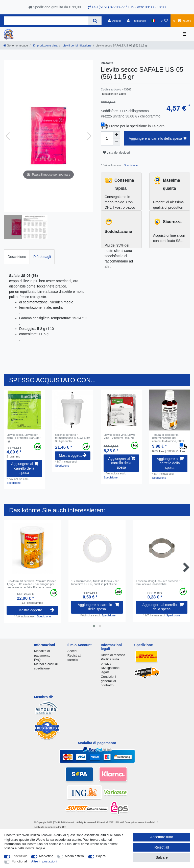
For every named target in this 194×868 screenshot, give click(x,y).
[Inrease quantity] (116, 135)
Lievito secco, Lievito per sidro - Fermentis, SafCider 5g (23, 438)
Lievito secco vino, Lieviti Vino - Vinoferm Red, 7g (119, 436)
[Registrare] (137, 21)
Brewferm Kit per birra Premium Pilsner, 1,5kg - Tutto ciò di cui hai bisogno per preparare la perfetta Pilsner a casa (31, 584)
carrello (73, 660)
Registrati (74, 655)
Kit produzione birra (45, 45)
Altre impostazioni (44, 861)
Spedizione (130, 165)
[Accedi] (114, 21)
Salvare (162, 857)
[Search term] (46, 21)
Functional (19, 861)
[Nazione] (153, 21)
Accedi (72, 651)
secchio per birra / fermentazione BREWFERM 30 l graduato (73, 438)
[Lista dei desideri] (164, 21)
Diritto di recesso (113, 655)
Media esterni (75, 856)
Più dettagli (42, 257)
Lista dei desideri (116, 153)
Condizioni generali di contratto (108, 681)
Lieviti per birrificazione (77, 45)
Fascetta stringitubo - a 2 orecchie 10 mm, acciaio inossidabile (159, 583)
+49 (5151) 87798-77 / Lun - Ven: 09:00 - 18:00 (127, 7)
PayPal (101, 856)
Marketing (46, 856)
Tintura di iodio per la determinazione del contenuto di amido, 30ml (168, 438)
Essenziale (20, 856)
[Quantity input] (107, 138)
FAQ (37, 660)
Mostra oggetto (73, 455)
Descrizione (17, 257)
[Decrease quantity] (116, 142)
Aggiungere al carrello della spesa (158, 139)
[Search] (95, 21)
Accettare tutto (162, 837)
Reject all (162, 847)
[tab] (17, 257)
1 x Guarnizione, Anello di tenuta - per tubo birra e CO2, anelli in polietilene (95, 583)
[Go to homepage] (16, 45)
